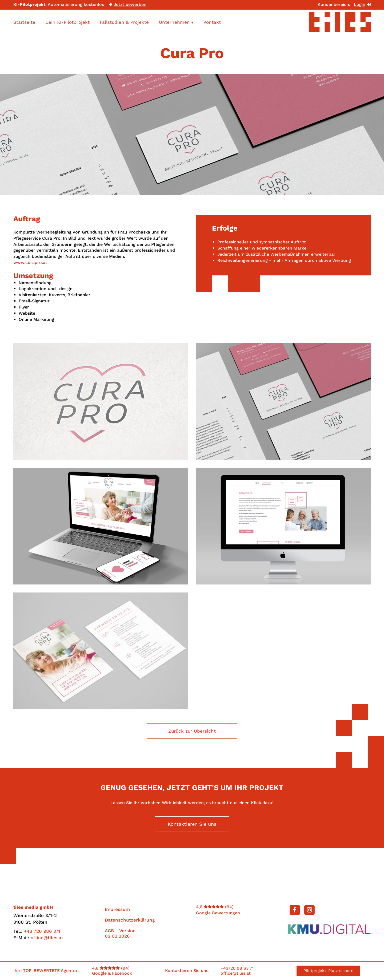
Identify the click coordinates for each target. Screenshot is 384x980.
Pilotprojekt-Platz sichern (328, 971)
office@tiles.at (47, 940)
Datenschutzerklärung (130, 922)
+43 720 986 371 (42, 934)
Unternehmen (176, 22)
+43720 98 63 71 (237, 968)
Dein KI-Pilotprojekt (67, 22)
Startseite (24, 22)
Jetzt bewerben (128, 4)
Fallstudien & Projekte (124, 22)
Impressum (117, 912)
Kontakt (212, 22)
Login (362, 4)
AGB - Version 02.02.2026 (120, 936)
